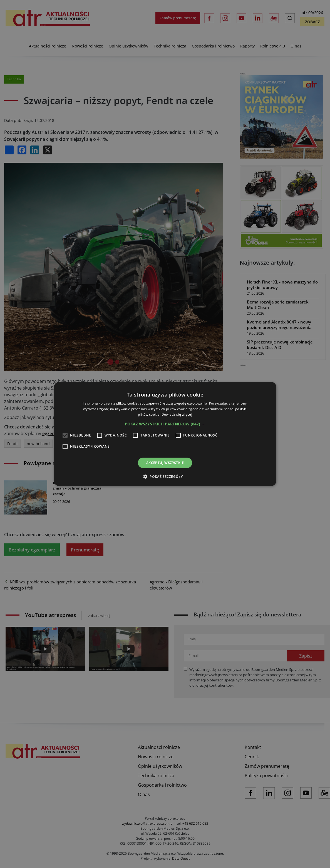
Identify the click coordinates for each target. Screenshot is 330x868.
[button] (165, 424)
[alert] (165, 434)
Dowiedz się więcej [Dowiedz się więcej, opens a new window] (177, 414)
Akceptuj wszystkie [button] (165, 463)
